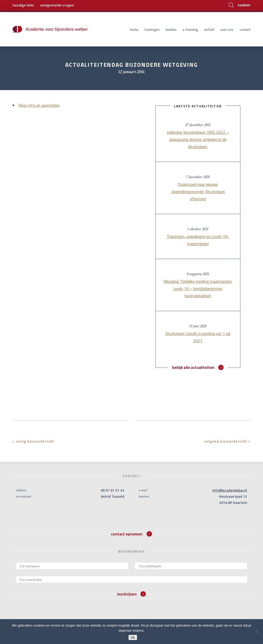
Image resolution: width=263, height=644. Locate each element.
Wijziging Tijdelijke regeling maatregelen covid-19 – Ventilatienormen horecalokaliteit (198, 289)
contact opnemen (131, 534)
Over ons (227, 30)
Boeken (171, 30)
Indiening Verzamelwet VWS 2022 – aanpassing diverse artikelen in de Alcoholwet (198, 139)
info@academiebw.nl (230, 490)
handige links (23, 5)
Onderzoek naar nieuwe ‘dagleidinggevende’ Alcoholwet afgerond (198, 191)
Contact (245, 30)
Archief (209, 30)
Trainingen (152, 30)
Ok (133, 637)
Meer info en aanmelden (39, 105)
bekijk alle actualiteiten (198, 367)
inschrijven (131, 594)
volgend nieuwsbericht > (227, 441)
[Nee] (257, 632)
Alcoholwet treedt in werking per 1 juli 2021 (198, 337)
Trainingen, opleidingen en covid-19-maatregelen (198, 240)
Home (134, 30)
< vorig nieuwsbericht (33, 441)
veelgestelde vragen (57, 5)
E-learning (190, 30)
